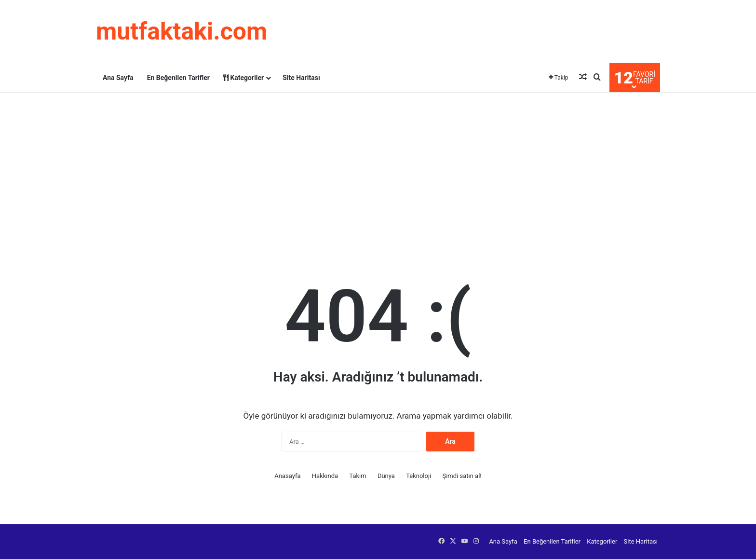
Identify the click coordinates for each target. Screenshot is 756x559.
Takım (358, 476)
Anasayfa (287, 476)
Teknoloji (418, 476)
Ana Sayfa (118, 78)
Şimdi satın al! (462, 476)
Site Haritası (301, 78)
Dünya (386, 476)
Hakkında (325, 476)
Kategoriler (243, 78)
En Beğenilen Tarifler (178, 78)
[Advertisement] (378, 170)
